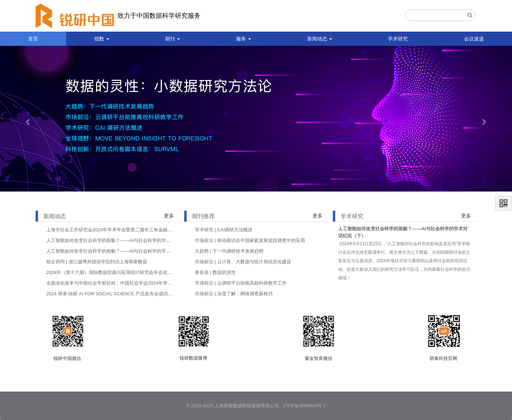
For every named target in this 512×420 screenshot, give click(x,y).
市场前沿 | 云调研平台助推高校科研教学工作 (241, 283)
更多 (169, 216)
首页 (33, 39)
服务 (244, 39)
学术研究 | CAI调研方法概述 (224, 230)
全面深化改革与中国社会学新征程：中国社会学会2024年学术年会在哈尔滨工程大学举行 (137, 283)
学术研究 (398, 39)
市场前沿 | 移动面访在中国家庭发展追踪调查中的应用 (250, 240)
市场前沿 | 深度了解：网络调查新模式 (234, 294)
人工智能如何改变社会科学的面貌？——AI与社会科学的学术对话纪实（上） (125, 251)
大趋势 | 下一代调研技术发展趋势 (229, 251)
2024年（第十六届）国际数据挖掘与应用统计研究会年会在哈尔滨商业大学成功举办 (132, 272)
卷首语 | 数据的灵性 (215, 272)
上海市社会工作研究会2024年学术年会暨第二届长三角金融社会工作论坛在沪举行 (130, 230)
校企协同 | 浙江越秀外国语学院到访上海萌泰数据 (97, 262)
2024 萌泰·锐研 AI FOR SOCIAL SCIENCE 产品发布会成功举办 (112, 294)
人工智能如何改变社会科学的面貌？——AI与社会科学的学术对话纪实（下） (125, 240)
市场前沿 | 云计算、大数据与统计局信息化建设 (243, 262)
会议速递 (474, 39)
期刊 (172, 39)
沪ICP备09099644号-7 (304, 406)
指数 (102, 39)
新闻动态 (320, 39)
